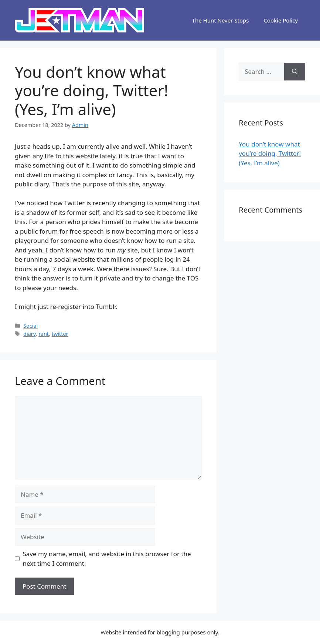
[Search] (295, 72)
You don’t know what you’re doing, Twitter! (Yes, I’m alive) (270, 154)
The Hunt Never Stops (221, 20)
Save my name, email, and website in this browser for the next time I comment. (107, 559)
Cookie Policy (281, 20)
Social (30, 326)
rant (44, 334)
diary (29, 334)
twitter (60, 334)
